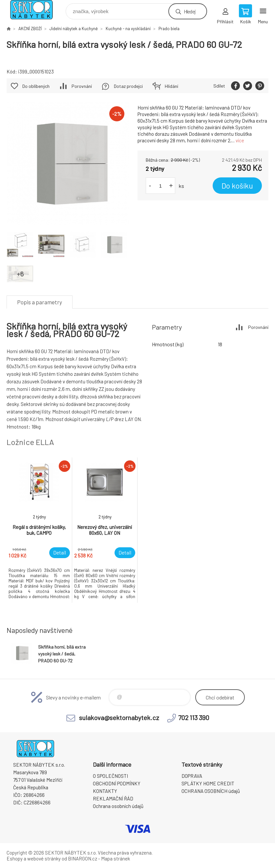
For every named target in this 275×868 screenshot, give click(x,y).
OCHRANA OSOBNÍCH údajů (211, 791)
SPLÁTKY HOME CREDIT (208, 783)
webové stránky (44, 858)
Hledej (190, 11)
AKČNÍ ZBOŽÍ (30, 29)
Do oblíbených (36, 86)
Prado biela (169, 29)
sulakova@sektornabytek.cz (119, 717)
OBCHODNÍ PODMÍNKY (117, 783)
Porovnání (82, 86)
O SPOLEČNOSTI (110, 776)
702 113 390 (194, 717)
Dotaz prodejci (128, 86)
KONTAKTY (105, 791)
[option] (39, 530)
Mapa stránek (116, 858)
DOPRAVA (192, 776)
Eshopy (15, 858)
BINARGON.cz (83, 858)
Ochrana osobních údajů (118, 806)
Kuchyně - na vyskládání (128, 29)
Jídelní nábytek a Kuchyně (74, 29)
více (240, 140)
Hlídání (171, 86)
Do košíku (237, 186)
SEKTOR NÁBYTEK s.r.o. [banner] (36, 10)
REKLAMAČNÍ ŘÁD (113, 798)
